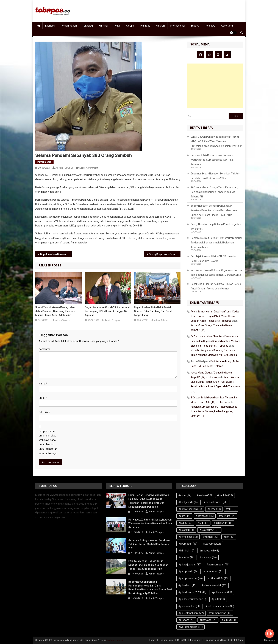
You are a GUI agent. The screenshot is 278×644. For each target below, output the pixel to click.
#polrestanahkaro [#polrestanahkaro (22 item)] (191, 613)
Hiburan (160, 26)
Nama (43, 384)
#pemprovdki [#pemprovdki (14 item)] (188, 571)
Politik (117, 26)
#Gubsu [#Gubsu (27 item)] (185, 523)
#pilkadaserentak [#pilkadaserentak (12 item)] (214, 585)
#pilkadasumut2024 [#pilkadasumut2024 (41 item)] (192, 592)
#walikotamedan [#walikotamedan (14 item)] (191, 627)
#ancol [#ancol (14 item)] (185, 495)
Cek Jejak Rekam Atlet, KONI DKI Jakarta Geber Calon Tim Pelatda (213, 259)
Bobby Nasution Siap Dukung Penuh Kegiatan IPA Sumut (216, 226)
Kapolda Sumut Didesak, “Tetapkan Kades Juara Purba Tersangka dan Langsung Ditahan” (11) (214, 411)
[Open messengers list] (269, 634)
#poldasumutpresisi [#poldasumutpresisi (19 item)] (192, 599)
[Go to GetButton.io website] (269, 640)
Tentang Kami (166, 640)
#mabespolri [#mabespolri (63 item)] (209, 551)
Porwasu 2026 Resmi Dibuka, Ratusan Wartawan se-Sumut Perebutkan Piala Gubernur (212, 160)
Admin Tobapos (65, 168)
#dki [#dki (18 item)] (231, 509)
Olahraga (145, 26)
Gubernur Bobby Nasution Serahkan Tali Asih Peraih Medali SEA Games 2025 (216, 176)
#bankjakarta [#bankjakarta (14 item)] (188, 502)
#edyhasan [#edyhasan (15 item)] (205, 516)
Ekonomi (50, 26)
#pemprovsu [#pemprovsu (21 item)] (214, 571)
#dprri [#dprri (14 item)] (184, 516)
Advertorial (227, 26)
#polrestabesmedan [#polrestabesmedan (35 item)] (220, 606)
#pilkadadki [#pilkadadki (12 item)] (187, 585)
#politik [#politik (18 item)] (218, 599)
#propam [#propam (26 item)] (186, 620)
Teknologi (88, 26)
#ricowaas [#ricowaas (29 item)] (208, 620)
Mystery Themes (115, 640)
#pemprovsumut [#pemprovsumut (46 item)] (191, 578)
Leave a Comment (89, 168)
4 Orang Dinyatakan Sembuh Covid (164, 254)
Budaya (195, 26)
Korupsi (130, 26)
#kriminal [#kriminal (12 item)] (186, 551)
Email (43, 398)
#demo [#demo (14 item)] (214, 509)
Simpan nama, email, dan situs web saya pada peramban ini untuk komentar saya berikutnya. (48, 442)
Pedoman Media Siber (215, 640)
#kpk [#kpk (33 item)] (229, 537)
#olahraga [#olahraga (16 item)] (208, 557)
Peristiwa (210, 26)
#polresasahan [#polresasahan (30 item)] (189, 606)
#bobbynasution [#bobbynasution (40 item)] (190, 509)
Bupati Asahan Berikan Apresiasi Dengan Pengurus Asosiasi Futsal (56, 254)
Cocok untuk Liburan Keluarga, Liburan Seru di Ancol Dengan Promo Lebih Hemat (216, 286)
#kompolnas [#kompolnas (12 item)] (188, 537)
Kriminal (103, 26)
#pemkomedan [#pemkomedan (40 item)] (218, 565)
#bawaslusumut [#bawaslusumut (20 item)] (216, 502)
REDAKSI (182, 640)
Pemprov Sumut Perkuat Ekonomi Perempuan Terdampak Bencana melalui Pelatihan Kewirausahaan (217, 243)
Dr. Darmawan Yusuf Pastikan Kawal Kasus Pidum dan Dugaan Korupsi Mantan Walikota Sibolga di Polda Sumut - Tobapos (215, 341)
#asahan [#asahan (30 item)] (204, 495)
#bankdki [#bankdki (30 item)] (225, 495)
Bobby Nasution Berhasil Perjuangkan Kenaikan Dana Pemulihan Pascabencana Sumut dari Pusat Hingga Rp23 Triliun (214, 210)
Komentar (44, 349)
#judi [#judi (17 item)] (203, 523)
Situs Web (44, 412)
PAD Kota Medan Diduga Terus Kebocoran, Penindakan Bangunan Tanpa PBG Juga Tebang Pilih (214, 192)
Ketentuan (195, 640)
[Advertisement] (215, 86)
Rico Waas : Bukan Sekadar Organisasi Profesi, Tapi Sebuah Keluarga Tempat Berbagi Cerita (216, 272)
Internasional (178, 26)
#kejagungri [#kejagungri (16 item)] (223, 523)
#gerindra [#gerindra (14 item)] (227, 516)
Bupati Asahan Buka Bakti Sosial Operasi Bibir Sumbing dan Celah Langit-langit (153, 311)
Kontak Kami (237, 640)
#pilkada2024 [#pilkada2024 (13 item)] (218, 578)
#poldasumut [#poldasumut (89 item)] (222, 592)
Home (152, 640)
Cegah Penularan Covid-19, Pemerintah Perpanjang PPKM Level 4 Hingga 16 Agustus (108, 311)
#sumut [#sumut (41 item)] (229, 620)
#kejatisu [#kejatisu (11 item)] (186, 530)
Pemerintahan (69, 26)
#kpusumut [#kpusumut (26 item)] (212, 544)
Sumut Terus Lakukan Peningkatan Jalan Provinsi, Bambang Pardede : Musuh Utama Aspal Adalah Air (56, 311)
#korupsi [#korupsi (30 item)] (211, 537)
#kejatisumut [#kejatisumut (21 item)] (209, 530)
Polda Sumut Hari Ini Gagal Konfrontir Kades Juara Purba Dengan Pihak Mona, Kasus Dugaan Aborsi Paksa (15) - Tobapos (215, 316)
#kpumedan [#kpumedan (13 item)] (188, 544)
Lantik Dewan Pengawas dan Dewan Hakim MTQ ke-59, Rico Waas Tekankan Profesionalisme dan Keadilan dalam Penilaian (216, 141)
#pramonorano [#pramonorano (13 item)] (220, 613)
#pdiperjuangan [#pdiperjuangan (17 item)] (190, 565)
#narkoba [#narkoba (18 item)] (186, 557)
